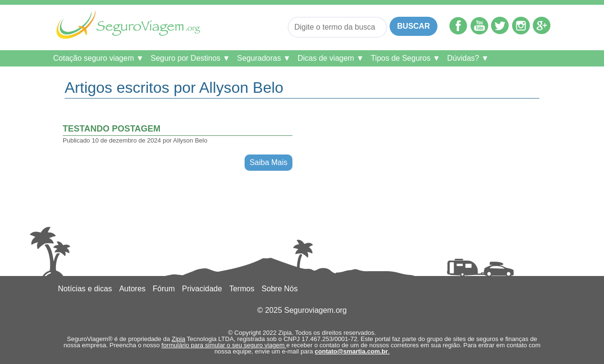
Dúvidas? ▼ (468, 58)
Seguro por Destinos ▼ (190, 58)
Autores (132, 289)
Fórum (164, 289)
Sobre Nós (280, 289)
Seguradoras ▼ (264, 58)
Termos (242, 289)
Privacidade (202, 289)
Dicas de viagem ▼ (331, 58)
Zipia (179, 339)
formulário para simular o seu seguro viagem (224, 345)
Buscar (414, 26)
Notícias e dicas (85, 289)
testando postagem (112, 129)
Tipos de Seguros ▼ (406, 58)
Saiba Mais (268, 162)
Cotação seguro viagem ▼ (98, 58)
